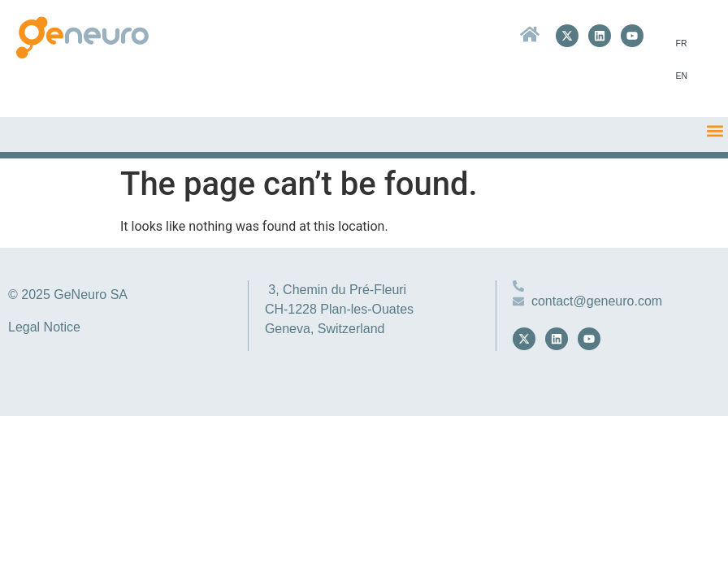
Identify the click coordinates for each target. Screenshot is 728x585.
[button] (715, 130)
